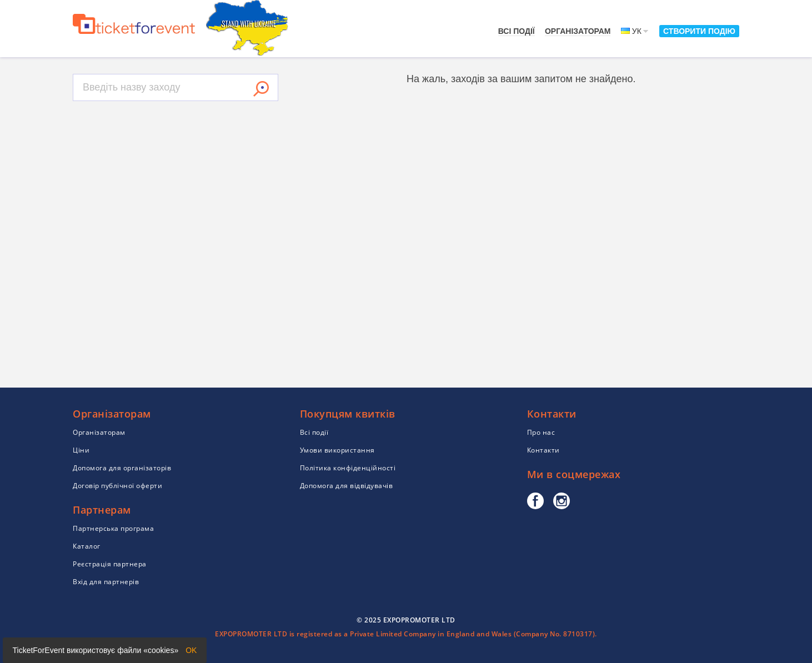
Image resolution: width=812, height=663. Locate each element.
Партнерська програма (113, 528)
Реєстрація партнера (110, 564)
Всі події (517, 31)
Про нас (541, 432)
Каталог (87, 546)
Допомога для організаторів (122, 468)
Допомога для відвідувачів (347, 486)
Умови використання (337, 450)
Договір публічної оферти (117, 486)
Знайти (261, 89)
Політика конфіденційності (348, 468)
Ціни (81, 450)
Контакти (543, 450)
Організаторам (578, 31)
